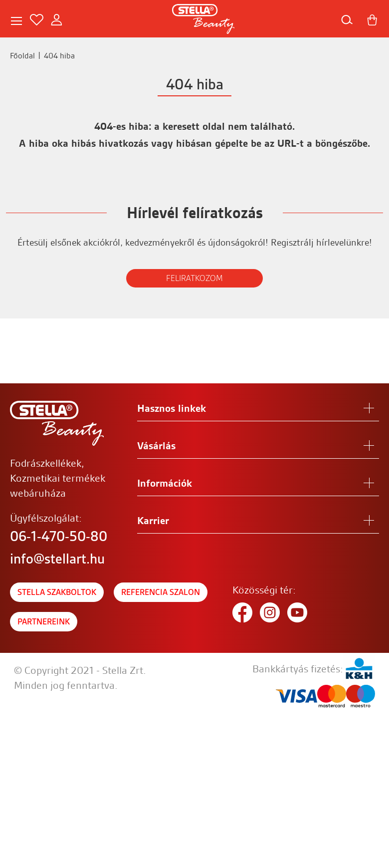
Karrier (153, 521)
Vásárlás (156, 446)
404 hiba (59, 56)
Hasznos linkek (172, 408)
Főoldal (22, 56)
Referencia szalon (161, 592)
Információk (165, 483)
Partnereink (44, 622)
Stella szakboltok (57, 592)
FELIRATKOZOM (194, 278)
